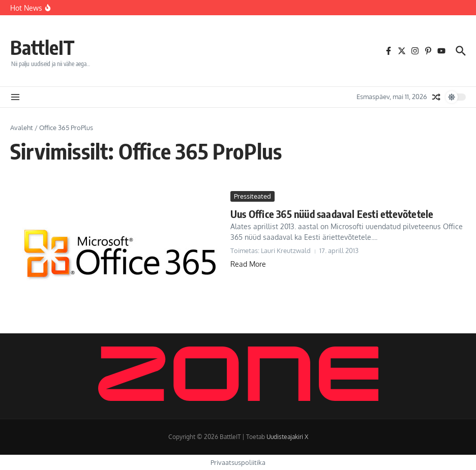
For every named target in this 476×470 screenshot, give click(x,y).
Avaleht (22, 128)
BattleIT (44, 47)
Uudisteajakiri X (287, 437)
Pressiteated (252, 196)
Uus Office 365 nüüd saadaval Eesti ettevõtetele (332, 214)
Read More (248, 264)
